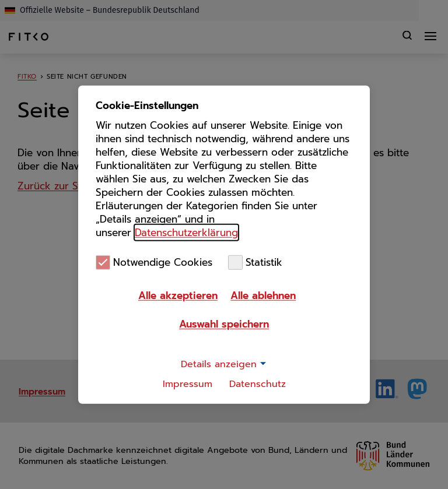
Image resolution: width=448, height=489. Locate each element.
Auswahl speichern (224, 324)
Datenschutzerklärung (186, 232)
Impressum (188, 384)
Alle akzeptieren (178, 295)
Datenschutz (258, 384)
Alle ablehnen (263, 295)
